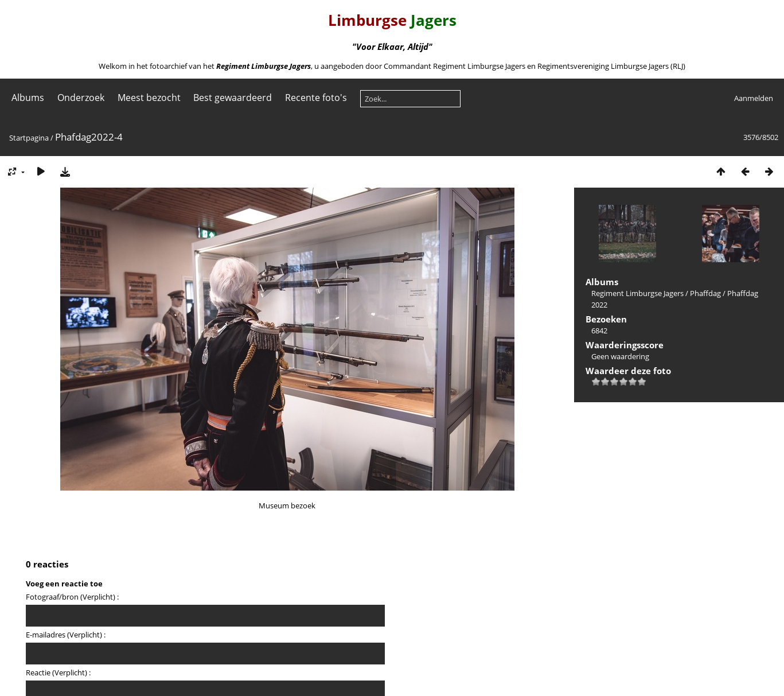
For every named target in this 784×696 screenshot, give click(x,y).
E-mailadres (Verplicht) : (66, 635)
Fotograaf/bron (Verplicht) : (72, 597)
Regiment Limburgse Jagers (637, 293)
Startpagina (29, 138)
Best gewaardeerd (233, 98)
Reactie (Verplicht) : (58, 672)
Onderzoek (81, 98)
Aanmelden (754, 98)
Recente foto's (316, 98)
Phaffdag (705, 293)
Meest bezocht (149, 98)
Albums (28, 98)
